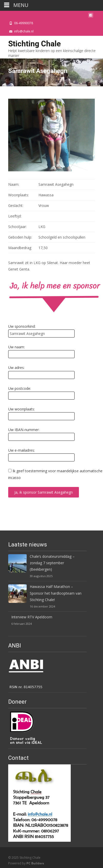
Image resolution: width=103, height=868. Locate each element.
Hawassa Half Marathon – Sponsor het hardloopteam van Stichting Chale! (56, 593)
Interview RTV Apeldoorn (32, 617)
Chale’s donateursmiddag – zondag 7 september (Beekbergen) (52, 563)
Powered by (26, 863)
